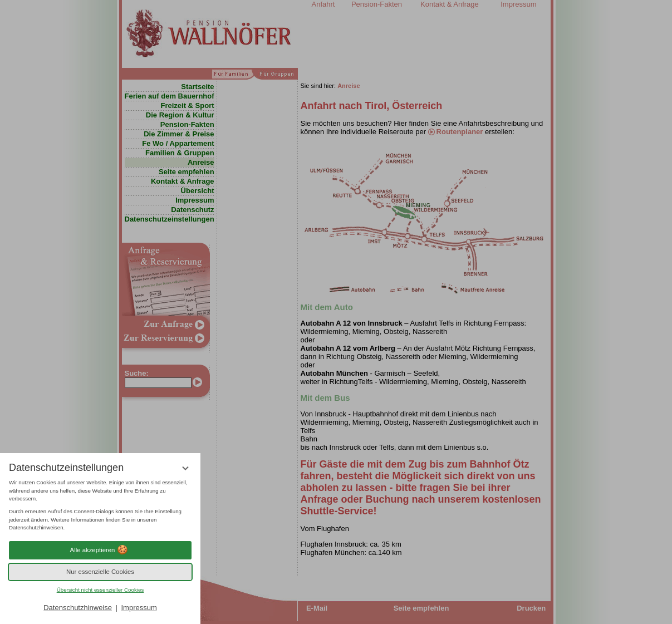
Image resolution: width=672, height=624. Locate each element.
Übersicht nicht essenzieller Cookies (100, 590)
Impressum (139, 608)
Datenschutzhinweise (78, 608)
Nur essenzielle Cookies (100, 572)
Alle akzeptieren (100, 550)
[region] (100, 505)
